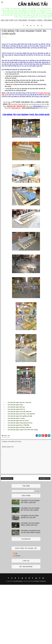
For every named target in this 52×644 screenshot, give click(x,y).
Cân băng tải (33, 4)
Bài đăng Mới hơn (7, 478)
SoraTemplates (18, 581)
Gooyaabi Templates (40, 581)
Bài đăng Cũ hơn (45, 478)
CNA (16, 553)
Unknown (18, 556)
